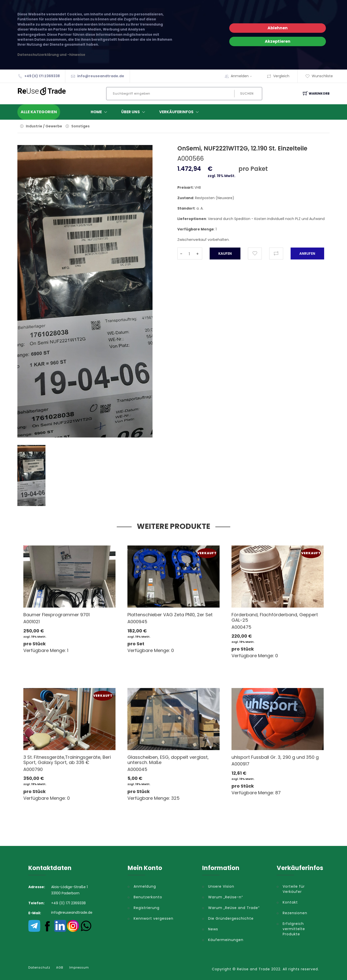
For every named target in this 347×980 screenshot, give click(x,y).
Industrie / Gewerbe (44, 126)
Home (100, 112)
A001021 (32, 622)
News (213, 929)
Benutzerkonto (148, 897)
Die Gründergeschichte (231, 918)
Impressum (79, 968)
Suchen (247, 93)
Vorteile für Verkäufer (294, 889)
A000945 (137, 622)
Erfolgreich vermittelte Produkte (294, 929)
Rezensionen (295, 913)
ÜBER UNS (134, 112)
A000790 (33, 769)
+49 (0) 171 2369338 (42, 76)
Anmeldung (145, 886)
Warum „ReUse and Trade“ (234, 908)
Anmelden (243, 76)
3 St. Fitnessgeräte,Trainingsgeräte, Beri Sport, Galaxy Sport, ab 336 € (67, 760)
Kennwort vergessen (154, 918)
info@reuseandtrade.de (101, 76)
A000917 (240, 764)
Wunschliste (319, 76)
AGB (60, 968)
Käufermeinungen (226, 940)
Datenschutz (39, 968)
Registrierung (147, 908)
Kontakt (290, 902)
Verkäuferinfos (180, 112)
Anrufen (307, 254)
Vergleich (278, 76)
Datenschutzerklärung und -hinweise (51, 55)
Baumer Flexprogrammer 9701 (57, 615)
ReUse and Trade (253, 969)
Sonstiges (80, 126)
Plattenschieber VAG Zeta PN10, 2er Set (170, 615)
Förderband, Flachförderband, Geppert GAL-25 (275, 617)
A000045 (137, 769)
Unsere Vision (221, 886)
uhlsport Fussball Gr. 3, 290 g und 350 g (275, 757)
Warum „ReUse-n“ (226, 897)
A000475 (241, 627)
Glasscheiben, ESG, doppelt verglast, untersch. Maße (168, 760)
